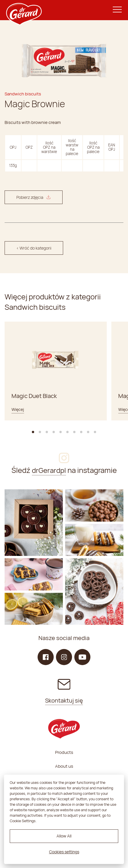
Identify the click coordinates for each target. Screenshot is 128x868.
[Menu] (117, 10)
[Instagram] (34, 523)
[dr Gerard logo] (24, 10)
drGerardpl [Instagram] (49, 470)
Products (64, 752)
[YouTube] (82, 657)
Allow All (64, 836)
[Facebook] (46, 657)
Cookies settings (64, 852)
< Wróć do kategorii (34, 248)
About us (64, 766)
